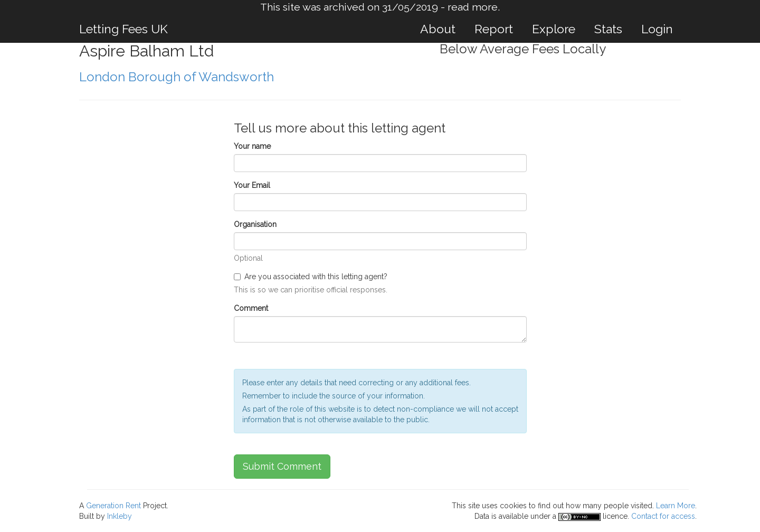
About (438, 29)
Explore (554, 29)
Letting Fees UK (123, 29)
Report (494, 29)
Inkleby (120, 516)
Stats (608, 29)
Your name (252, 146)
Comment (251, 308)
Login (657, 29)
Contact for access (663, 516)
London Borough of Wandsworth (177, 77)
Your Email (252, 185)
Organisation (255, 224)
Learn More (676, 506)
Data (482, 516)
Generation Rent (113, 506)
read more (473, 7)
